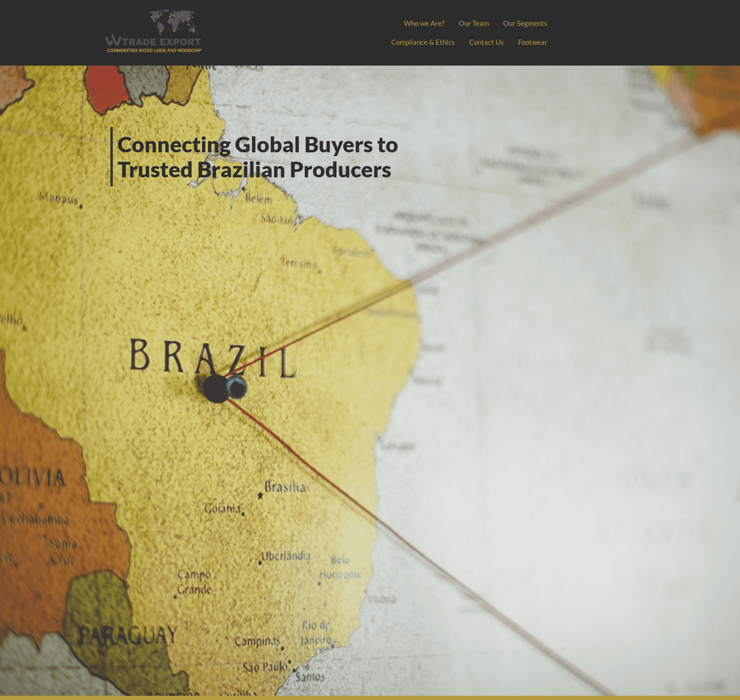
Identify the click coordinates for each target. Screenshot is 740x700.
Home (381, 23)
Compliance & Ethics (423, 42)
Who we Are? (424, 23)
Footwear (533, 42)
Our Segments (525, 23)
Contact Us (487, 42)
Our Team (474, 23)
